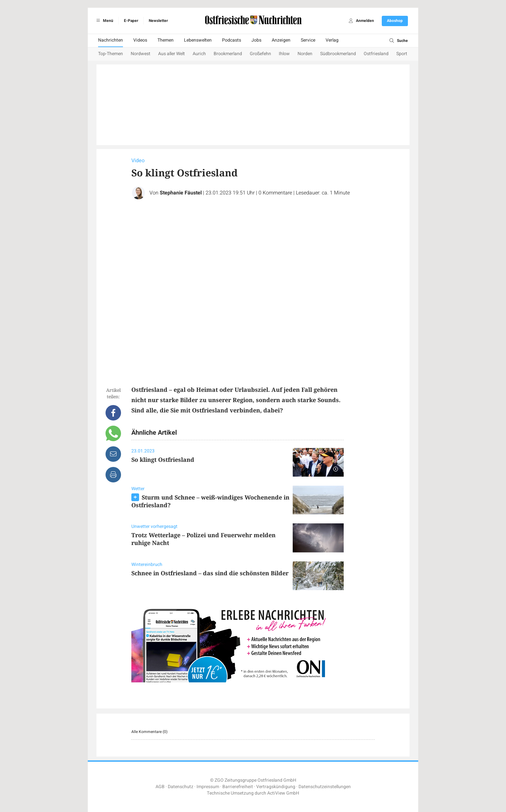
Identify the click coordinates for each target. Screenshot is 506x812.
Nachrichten (111, 40)
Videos (140, 40)
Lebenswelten (198, 40)
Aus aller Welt (172, 54)
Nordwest (141, 54)
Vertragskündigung (276, 787)
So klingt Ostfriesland (163, 460)
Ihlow (284, 54)
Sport (402, 54)
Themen (166, 40)
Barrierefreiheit (238, 787)
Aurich (199, 54)
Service (308, 40)
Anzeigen (281, 40)
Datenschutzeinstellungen (325, 787)
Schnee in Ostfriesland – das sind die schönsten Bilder (210, 573)
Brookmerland (228, 54)
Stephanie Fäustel (181, 193)
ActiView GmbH (283, 793)
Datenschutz (181, 787)
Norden (305, 54)
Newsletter (158, 21)
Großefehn (260, 54)
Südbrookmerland (338, 54)
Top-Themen (111, 54)
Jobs (256, 40)
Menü (104, 21)
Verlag (332, 40)
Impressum (208, 787)
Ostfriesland (376, 54)
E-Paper (131, 21)
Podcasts (232, 40)
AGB (160, 787)
